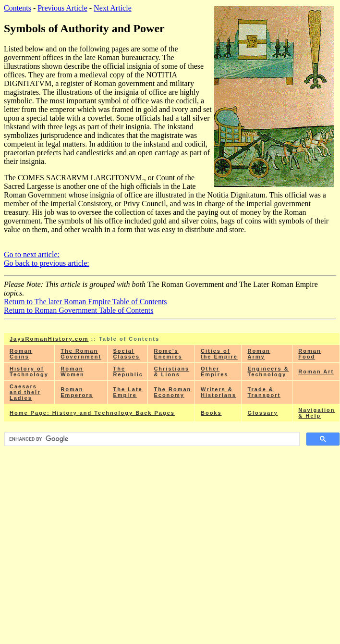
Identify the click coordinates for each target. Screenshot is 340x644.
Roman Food (310, 354)
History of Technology (29, 372)
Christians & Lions (171, 372)
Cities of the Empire (219, 354)
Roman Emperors (77, 392)
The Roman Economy (172, 392)
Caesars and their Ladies (25, 392)
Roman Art (316, 372)
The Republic (128, 372)
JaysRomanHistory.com (49, 339)
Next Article (113, 8)
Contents (18, 8)
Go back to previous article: (47, 263)
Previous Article (62, 8)
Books (211, 413)
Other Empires (214, 372)
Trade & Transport (264, 392)
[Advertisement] (172, 516)
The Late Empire (128, 392)
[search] (151, 439)
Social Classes (127, 354)
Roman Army (259, 354)
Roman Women (73, 372)
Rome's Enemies (168, 354)
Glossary (262, 413)
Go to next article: (32, 254)
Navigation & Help (316, 413)
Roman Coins (21, 354)
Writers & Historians (219, 392)
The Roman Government (81, 354)
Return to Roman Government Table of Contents (79, 310)
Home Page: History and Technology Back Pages (92, 413)
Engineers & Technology (268, 372)
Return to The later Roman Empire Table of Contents (85, 302)
